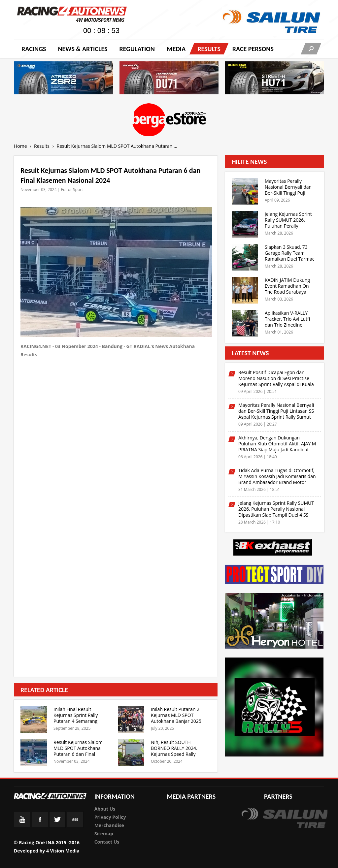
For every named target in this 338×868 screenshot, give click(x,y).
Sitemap (104, 834)
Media (176, 49)
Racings (34, 49)
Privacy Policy (110, 817)
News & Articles (83, 49)
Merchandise (109, 825)
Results (209, 49)
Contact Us (107, 842)
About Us (105, 809)
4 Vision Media (63, 851)
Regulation (137, 49)
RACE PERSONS (253, 49)
